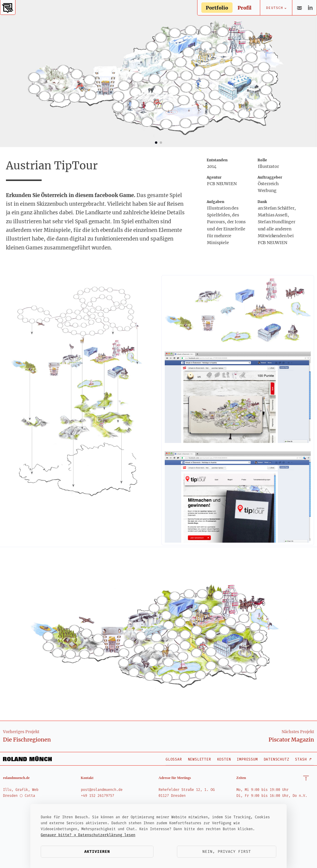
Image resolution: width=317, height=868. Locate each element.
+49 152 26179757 (98, 796)
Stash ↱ (304, 759)
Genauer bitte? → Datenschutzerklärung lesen (88, 835)
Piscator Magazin (291, 740)
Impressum (247, 759)
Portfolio (217, 8)
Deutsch (275, 8)
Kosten (224, 759)
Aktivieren (97, 851)
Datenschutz (277, 759)
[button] (156, 143)
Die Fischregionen (27, 740)
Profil (245, 8)
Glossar (174, 759)
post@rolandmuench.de (102, 790)
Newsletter (200, 759)
